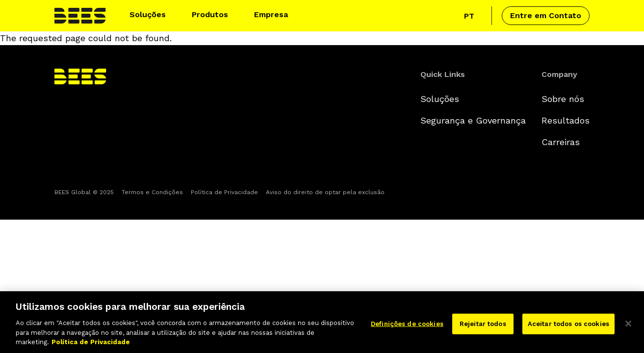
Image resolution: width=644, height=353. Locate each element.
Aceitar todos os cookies (568, 328)
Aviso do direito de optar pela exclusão (325, 192)
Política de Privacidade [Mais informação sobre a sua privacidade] (91, 346)
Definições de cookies (407, 328)
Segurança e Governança (473, 120)
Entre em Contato (546, 15)
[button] (152, 16)
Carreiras (561, 142)
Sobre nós (563, 99)
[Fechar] (628, 328)
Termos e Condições (152, 192)
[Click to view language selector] (472, 16)
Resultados (566, 120)
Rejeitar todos (483, 328)
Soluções (440, 99)
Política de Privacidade (224, 192)
